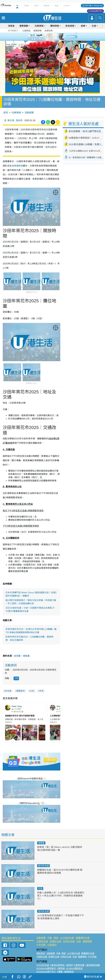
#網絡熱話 (69, 972)
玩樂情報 (39, 26)
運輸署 (26, 656)
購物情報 (55, 26)
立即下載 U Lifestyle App (94, 6)
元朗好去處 (42, 941)
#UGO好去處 (43, 965)
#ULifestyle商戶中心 (46, 972)
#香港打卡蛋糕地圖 (75, 965)
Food (36, 6)
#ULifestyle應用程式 (46, 968)
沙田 (16, 678)
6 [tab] (60, 37)
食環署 (17, 656)
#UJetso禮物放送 (74, 968)
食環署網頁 (17, 166)
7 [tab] (52, 40)
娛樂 (83, 26)
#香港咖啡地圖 (93, 965)
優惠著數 (24, 26)
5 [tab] (57, 37)
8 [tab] (55, 40)
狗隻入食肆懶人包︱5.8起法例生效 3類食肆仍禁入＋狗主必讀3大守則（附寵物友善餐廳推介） (61, 896)
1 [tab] (46, 37)
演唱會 (11, 26)
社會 (94, 26)
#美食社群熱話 (57, 965)
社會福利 (52, 945)
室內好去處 (43, 866)
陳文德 (11, 120)
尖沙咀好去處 (67, 938)
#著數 (60, 972)
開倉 (56, 938)
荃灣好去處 (55, 941)
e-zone (66, 6)
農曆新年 (21, 691)
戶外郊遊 (41, 945)
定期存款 (49, 31)
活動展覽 (29, 113)
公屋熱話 (26, 31)
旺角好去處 (69, 941)
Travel (26, 6)
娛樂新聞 (37, 31)
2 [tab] (49, 37)
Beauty (46, 6)
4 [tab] (55, 37)
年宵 (41, 691)
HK (17, 6)
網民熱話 (41, 953)
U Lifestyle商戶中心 (95, 11)
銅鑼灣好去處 (83, 938)
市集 (50, 938)
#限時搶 (61, 968)
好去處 (8, 691)
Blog (56, 6)
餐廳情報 (87, 941)
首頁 (6, 113)
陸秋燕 (19, 120)
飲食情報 (70, 26)
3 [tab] (52, 37)
